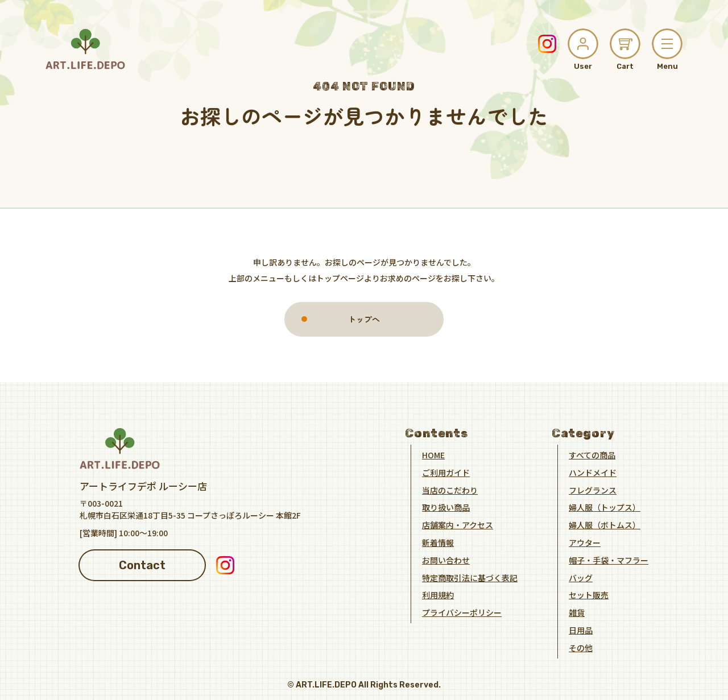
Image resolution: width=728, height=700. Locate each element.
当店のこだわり (450, 490)
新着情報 (438, 542)
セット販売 (589, 594)
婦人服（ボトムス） (605, 524)
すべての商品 (592, 454)
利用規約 (438, 594)
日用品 (581, 629)
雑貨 (577, 612)
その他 (581, 647)
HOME (433, 454)
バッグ (581, 577)
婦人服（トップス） (605, 507)
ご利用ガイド (446, 472)
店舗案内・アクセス (458, 524)
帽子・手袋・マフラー (609, 560)
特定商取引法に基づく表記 (470, 577)
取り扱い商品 (446, 507)
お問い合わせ (446, 560)
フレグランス (593, 490)
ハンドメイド (593, 472)
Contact (142, 565)
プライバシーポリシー (462, 612)
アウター (585, 542)
